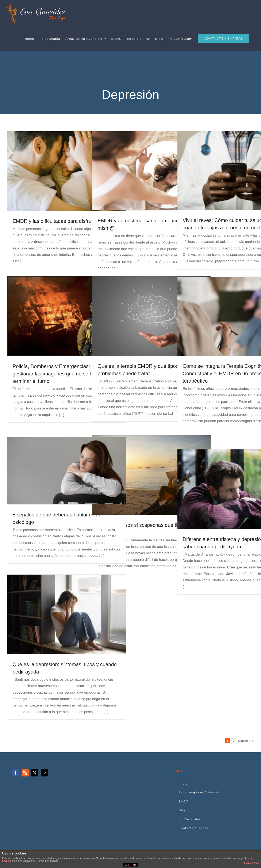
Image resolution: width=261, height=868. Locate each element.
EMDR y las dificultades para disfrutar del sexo (65, 221)
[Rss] (25, 773)
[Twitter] (35, 773)
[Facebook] (15, 773)
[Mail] (44, 773)
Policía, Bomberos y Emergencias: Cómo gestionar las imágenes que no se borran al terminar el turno (61, 374)
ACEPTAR (130, 865)
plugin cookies (251, 863)
